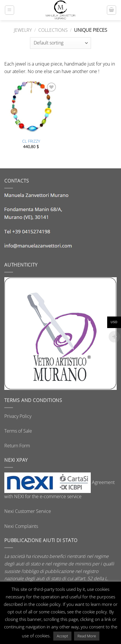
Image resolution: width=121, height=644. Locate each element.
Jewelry (23, 30)
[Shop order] (60, 43)
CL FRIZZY (31, 141)
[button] (10, 10)
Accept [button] (62, 636)
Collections (53, 30)
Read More (87, 636)
